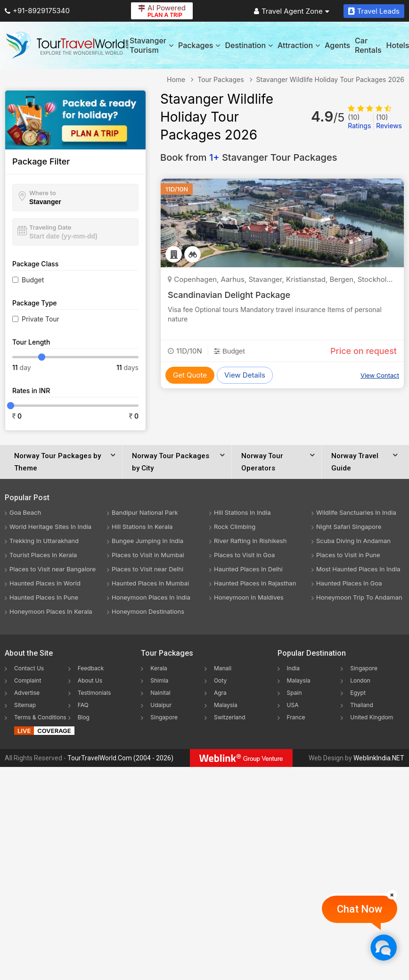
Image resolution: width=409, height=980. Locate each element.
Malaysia (226, 705)
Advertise (27, 693)
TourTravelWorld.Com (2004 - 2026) (120, 758)
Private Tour (41, 319)
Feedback (91, 668)
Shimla (159, 680)
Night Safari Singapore (349, 527)
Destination (249, 45)
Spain (294, 693)
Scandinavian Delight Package (229, 295)
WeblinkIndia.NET (379, 758)
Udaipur (161, 705)
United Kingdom (372, 717)
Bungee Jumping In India (147, 541)
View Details (245, 375)
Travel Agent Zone (292, 11)
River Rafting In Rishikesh (250, 541)
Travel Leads (374, 11)
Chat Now (360, 909)
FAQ (83, 705)
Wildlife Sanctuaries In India (356, 512)
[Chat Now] (383, 947)
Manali (223, 668)
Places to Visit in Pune (348, 555)
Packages (199, 45)
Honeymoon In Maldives (249, 597)
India (293, 668)
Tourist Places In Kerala (43, 555)
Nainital (160, 693)
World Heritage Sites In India (50, 527)
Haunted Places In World (45, 583)
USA (293, 705)
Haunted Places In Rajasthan (255, 583)
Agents (337, 45)
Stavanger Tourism (151, 45)
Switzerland (230, 717)
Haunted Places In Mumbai (150, 583)
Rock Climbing (235, 527)
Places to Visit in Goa (244, 555)
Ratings (359, 121)
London (360, 680)
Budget (33, 280)
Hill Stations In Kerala (142, 527)
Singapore (164, 717)
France (296, 717)
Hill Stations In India (242, 512)
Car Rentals (368, 45)
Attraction (299, 45)
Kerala (159, 668)
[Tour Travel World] (67, 45)
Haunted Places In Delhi (248, 569)
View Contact (380, 375)
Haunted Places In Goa (349, 583)
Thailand (362, 705)
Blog (84, 717)
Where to (43, 193)
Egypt (358, 693)
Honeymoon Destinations (148, 611)
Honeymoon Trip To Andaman (359, 597)
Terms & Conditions (40, 717)
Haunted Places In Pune (44, 597)
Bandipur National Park (145, 512)
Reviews (389, 121)
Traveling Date (50, 227)
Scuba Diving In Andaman (353, 541)
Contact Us (29, 668)
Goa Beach (25, 512)
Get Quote (190, 375)
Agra (220, 693)
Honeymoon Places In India (151, 597)
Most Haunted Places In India (358, 569)
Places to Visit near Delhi (147, 569)
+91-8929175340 (37, 11)
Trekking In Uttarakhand (44, 541)
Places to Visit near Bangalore (53, 569)
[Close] (392, 895)
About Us (90, 680)
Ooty (220, 680)
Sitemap (25, 705)
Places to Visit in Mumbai (148, 555)
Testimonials (94, 693)
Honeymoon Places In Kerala (51, 611)
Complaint (28, 680)
